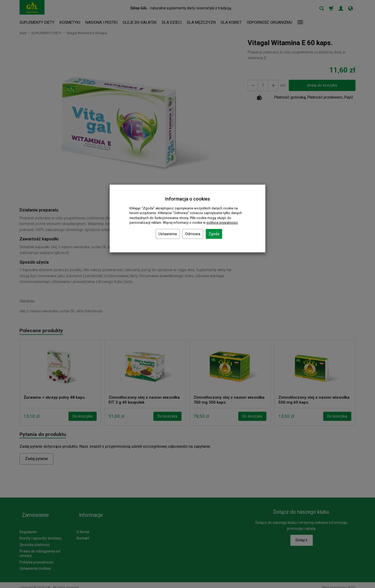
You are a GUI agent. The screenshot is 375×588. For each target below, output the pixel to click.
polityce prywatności (222, 223)
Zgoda (214, 234)
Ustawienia (168, 234)
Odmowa (193, 234)
